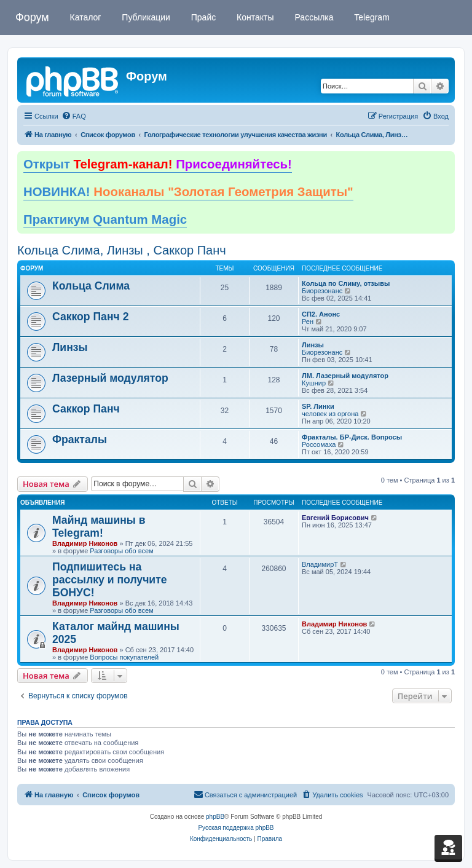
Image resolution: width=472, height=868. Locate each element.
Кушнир (314, 383)
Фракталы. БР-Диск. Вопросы (352, 437)
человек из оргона (330, 414)
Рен (308, 322)
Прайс (202, 17)
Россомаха (319, 444)
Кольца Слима (91, 286)
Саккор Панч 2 (90, 317)
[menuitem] (74, 116)
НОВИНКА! (188, 192)
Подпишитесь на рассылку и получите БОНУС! (110, 580)
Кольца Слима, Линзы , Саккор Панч (122, 250)
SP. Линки (318, 406)
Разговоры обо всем (121, 551)
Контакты (254, 17)
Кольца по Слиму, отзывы (346, 283)
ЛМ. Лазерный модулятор (345, 376)
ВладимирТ (320, 564)
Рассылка (313, 17)
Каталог (85, 17)
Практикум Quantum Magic (105, 219)
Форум (32, 17)
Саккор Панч (86, 409)
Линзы (70, 347)
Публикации (144, 17)
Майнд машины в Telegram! (99, 527)
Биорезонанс (322, 291)
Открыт (158, 164)
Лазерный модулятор (110, 378)
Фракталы (80, 440)
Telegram (371, 17)
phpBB (215, 817)
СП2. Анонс (321, 314)
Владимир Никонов (85, 543)
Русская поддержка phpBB (236, 828)
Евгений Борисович (335, 518)
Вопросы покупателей (124, 657)
